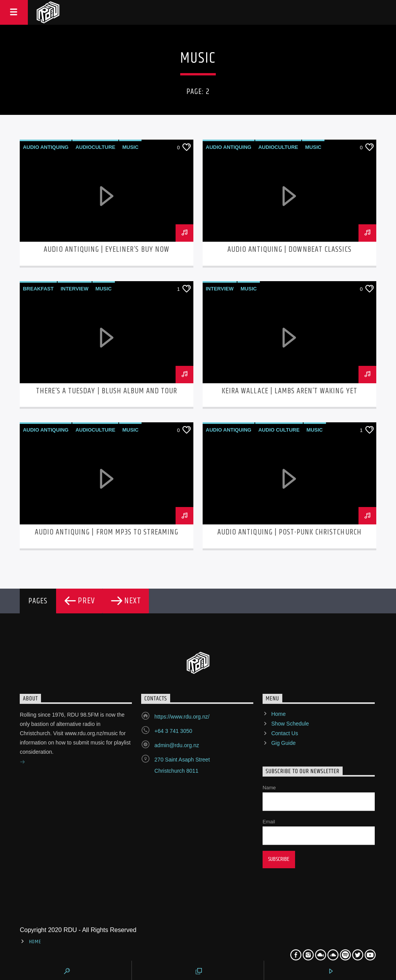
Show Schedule (290, 724)
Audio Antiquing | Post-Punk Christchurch (289, 532)
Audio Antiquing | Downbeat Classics (289, 249)
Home (278, 714)
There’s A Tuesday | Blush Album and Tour (107, 391)
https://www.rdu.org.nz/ (182, 717)
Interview (75, 289)
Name (269, 788)
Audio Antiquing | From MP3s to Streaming (107, 532)
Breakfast (38, 289)
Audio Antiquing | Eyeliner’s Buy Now (106, 249)
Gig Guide (283, 743)
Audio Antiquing (46, 147)
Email (269, 822)
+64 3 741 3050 (173, 731)
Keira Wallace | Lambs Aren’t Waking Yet (289, 391)
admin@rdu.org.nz (177, 745)
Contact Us (284, 733)
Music (130, 147)
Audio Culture (279, 430)
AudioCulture (95, 147)
